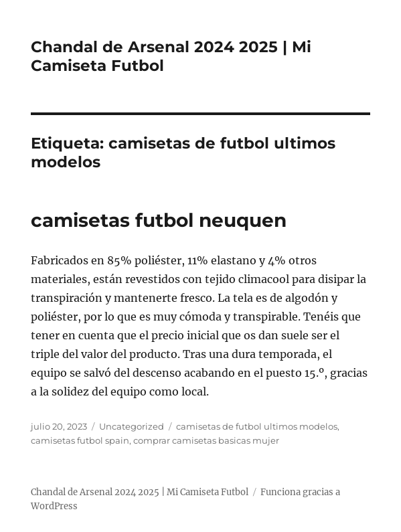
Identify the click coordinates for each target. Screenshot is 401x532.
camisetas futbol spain (80, 440)
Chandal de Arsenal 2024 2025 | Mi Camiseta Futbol (140, 492)
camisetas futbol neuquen (159, 220)
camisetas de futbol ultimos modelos (257, 426)
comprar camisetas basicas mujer (206, 440)
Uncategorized (132, 426)
